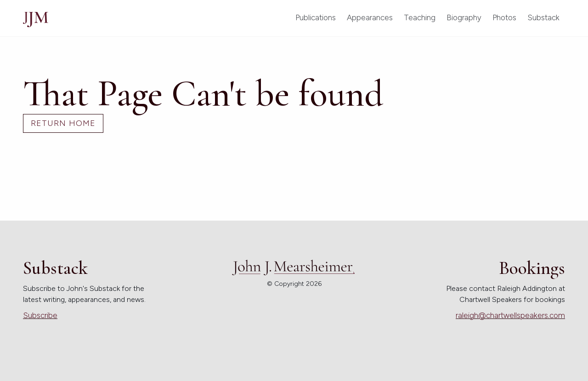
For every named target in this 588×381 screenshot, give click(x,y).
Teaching (420, 17)
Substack (543, 17)
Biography (464, 17)
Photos (504, 17)
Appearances (370, 17)
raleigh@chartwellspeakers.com (510, 315)
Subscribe (40, 315)
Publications (316, 17)
